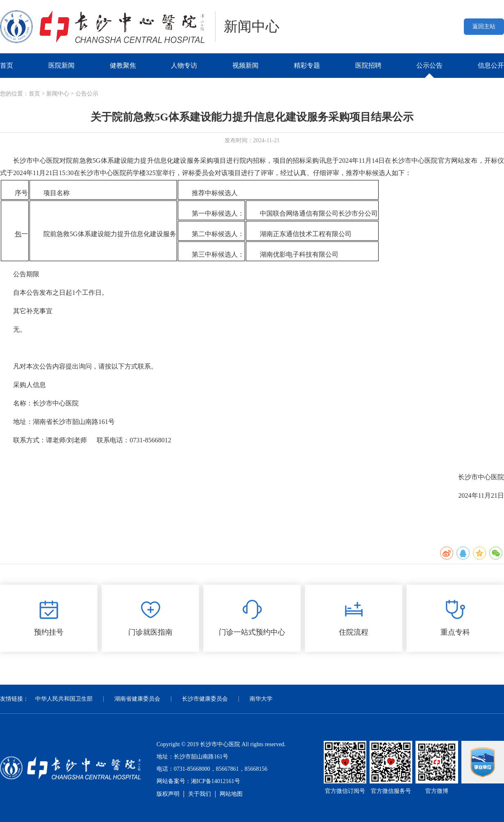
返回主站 (484, 26)
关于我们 (200, 794)
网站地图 (231, 794)
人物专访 (184, 65)
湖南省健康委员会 (137, 699)
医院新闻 (61, 65)
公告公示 (87, 94)
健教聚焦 (123, 65)
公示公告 (429, 65)
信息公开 (491, 65)
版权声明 (168, 794)
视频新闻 (245, 65)
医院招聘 (368, 65)
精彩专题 (307, 65)
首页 (7, 65)
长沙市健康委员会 (205, 699)
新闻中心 (58, 94)
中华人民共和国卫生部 (64, 699)
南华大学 (261, 699)
